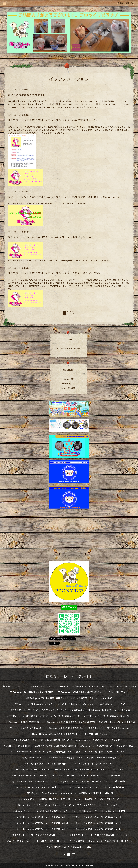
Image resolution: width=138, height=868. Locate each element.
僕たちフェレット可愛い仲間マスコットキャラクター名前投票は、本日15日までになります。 (64, 197)
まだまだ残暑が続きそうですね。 (28, 95)
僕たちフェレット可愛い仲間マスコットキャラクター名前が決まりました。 (53, 120)
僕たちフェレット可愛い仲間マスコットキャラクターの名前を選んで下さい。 (55, 273)
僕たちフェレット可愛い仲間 (69, 676)
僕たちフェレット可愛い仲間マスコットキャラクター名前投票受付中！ (51, 237)
